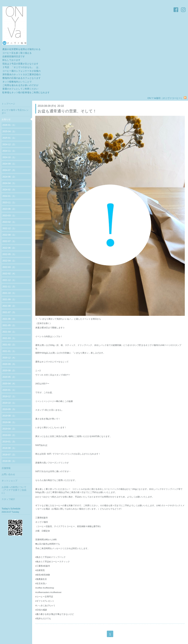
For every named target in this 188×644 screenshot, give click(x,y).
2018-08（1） (9, 448)
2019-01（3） (9, 442)
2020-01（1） (9, 390)
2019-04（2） (9, 429)
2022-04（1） (9, 261)
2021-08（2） (9, 306)
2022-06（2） (9, 248)
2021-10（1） (9, 293)
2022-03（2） (9, 267)
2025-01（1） (9, 138)
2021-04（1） (9, 332)
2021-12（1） (9, 280)
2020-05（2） (9, 377)
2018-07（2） (9, 455)
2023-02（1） (9, 222)
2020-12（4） (9, 358)
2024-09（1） (9, 164)
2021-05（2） (9, 325)
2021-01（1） (9, 351)
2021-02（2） (9, 345)
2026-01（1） (9, 125)
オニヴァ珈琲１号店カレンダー (15, 111)
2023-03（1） (9, 215)
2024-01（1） (9, 196)
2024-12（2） (9, 144)
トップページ (8, 104)
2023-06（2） (9, 209)
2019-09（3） (9, 409)
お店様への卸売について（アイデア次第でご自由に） (14, 490)
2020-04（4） (9, 384)
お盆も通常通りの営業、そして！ (67, 111)
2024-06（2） (9, 177)
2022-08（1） (9, 235)
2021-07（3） (9, 312)
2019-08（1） (9, 416)
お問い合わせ (8, 474)
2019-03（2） (9, 435)
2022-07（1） (9, 241)
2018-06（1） (9, 461)
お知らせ (6, 119)
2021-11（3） (9, 287)
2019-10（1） (9, 403)
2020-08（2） (9, 370)
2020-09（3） (9, 364)
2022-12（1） (9, 228)
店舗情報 (6, 468)
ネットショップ (9, 481)
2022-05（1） (9, 254)
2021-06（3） (9, 319)
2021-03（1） (9, 338)
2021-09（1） (9, 299)
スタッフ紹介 (8, 499)
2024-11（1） (9, 151)
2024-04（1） (9, 183)
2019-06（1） (9, 422)
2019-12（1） (9, 396)
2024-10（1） (9, 157)
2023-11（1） (9, 202)
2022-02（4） (9, 274)
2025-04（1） (9, 131)
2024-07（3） (9, 170)
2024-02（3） (9, 190)
